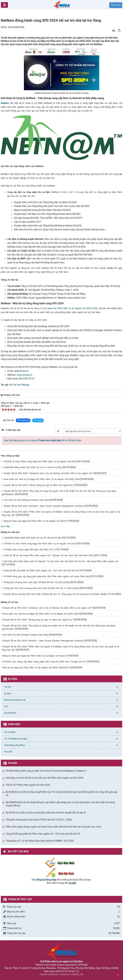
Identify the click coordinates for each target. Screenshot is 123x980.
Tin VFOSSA (10, 732)
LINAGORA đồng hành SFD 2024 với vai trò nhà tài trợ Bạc (33, 467)
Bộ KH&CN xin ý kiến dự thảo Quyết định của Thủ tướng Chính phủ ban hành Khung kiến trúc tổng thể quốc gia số (61, 794)
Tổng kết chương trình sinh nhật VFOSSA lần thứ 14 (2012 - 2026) (39, 820)
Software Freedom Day (15, 700)
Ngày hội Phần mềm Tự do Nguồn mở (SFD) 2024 (72, 308)
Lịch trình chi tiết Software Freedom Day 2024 (26, 500)
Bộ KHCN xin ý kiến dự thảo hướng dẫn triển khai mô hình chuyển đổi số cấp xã (46, 813)
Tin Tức (8, 687)
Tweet (38, 420)
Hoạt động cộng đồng (14, 745)
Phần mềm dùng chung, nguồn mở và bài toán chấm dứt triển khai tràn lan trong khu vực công (53, 827)
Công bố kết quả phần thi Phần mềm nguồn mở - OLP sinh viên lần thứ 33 (41, 571)
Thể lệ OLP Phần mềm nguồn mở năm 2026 (28, 785)
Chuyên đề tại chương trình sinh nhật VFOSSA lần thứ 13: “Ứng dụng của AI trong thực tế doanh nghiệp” (55, 594)
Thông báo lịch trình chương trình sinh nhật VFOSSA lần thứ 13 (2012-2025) (41, 588)
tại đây (72, 883)
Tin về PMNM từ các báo (16, 739)
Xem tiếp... (6, 526)
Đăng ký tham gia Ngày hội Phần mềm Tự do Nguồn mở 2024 (34, 521)
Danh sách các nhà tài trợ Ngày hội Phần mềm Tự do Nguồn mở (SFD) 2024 (42, 479)
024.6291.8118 (27, 379)
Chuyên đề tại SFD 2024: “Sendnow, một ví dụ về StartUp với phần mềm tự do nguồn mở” (48, 473)
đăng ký (40, 880)
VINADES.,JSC (77, 974)
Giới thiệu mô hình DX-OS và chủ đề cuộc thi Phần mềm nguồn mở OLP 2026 (44, 778)
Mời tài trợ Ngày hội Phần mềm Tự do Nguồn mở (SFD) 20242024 (36, 668)
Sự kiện (8, 693)
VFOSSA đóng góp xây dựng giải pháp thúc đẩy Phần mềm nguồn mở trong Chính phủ (46, 576)
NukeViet (54, 974)
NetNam (5, 103)
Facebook (23, 420)
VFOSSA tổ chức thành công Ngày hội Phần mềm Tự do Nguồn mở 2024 (40, 461)
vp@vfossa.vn (21, 371)
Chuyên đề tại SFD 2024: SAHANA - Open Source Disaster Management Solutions (44, 506)
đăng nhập (51, 880)
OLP (6, 706)
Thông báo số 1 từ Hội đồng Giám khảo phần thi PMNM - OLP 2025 (40, 841)
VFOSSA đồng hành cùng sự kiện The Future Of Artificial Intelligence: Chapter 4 (46, 771)
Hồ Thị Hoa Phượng (19, 385)
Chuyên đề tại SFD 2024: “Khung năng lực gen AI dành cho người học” (39, 485)
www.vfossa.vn (24, 375)
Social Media (10, 713)
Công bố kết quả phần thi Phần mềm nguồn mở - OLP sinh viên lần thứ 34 (43, 834)
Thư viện (8, 752)
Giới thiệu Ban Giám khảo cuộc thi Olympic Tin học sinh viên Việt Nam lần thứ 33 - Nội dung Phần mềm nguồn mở (61, 561)
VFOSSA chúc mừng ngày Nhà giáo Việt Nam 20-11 (29, 550)
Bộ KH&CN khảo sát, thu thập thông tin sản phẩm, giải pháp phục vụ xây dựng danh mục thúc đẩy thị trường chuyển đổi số (60, 804)
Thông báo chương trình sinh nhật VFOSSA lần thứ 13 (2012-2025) (37, 582)
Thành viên (116, 5)
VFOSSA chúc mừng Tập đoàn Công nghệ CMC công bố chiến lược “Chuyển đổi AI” (44, 662)
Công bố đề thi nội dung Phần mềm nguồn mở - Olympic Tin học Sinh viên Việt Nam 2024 (48, 555)
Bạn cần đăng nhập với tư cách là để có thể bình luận (43, 440)
